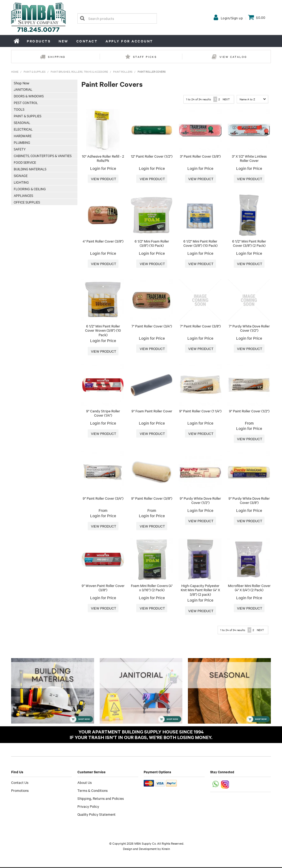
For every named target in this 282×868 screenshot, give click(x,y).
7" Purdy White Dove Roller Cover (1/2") (249, 328)
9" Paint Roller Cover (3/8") (152, 498)
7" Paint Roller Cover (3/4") (152, 326)
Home (17, 41)
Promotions (20, 791)
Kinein (166, 849)
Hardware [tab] (23, 136)
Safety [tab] (20, 149)
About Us (85, 783)
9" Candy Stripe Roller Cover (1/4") (103, 413)
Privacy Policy (88, 807)
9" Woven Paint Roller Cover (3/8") (103, 588)
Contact (87, 41)
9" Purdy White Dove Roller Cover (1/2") (200, 501)
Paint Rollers (123, 72)
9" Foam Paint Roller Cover (152, 411)
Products (39, 41)
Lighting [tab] (21, 182)
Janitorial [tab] (23, 89)
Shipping (57, 57)
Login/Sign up (232, 18)
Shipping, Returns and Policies (101, 799)
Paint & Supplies (35, 72)
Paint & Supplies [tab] (28, 116)
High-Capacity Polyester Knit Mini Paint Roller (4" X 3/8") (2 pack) (200, 590)
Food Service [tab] (25, 162)
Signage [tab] (21, 175)
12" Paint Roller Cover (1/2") (152, 156)
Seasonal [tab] (22, 122)
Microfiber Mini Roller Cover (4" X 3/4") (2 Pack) (249, 588)
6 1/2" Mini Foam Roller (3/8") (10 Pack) (152, 243)
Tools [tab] (19, 109)
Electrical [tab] (23, 129)
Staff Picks (145, 57)
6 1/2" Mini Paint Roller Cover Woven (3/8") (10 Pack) (103, 330)
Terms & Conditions (92, 791)
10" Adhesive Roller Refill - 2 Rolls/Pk (103, 158)
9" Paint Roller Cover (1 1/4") (200, 411)
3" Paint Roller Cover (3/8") (200, 156)
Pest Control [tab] (26, 102)
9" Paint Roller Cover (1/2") (249, 411)
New (63, 41)
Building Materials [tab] (30, 169)
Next (226, 99)
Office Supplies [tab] (27, 202)
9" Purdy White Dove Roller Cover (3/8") (249, 501)
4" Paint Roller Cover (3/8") (103, 241)
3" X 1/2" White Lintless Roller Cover (249, 158)
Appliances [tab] (23, 195)
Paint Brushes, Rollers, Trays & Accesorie (79, 72)
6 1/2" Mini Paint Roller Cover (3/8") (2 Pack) (249, 243)
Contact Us (20, 783)
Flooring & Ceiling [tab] (30, 189)
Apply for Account (129, 41)
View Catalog (233, 57)
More (103, 179)
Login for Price (103, 168)
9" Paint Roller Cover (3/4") (103, 498)
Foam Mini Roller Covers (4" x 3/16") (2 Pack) (152, 588)
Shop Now (21, 83)
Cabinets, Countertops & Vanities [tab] (43, 156)
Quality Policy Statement (96, 815)
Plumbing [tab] (22, 142)
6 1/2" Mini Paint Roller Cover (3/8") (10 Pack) (201, 243)
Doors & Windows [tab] (29, 96)
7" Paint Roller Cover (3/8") (200, 326)
